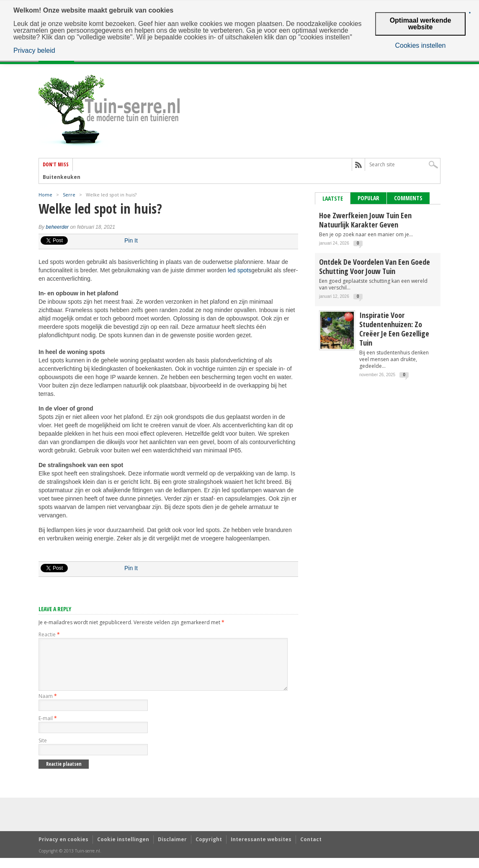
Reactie (49, 634)
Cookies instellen (421, 46)
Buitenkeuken (62, 177)
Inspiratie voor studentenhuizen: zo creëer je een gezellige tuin (394, 329)
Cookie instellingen (123, 849)
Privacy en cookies (63, 849)
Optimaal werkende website (421, 24)
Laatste (333, 198)
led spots (239, 270)
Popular (368, 198)
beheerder (57, 227)
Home (45, 195)
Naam (48, 706)
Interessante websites (261, 849)
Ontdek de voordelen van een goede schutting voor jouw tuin (375, 266)
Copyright (209, 849)
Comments (408, 198)
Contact (311, 849)
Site (43, 750)
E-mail (48, 728)
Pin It (131, 240)
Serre (69, 195)
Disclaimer (172, 849)
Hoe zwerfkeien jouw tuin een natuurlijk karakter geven (365, 220)
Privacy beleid (34, 51)
